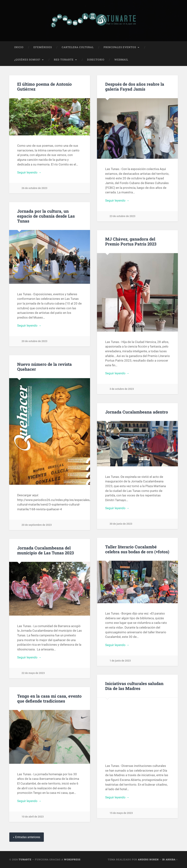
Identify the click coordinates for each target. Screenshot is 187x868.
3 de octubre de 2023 (122, 389)
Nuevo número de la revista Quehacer (44, 367)
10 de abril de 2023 (33, 817)
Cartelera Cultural (78, 47)
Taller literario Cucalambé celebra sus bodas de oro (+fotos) (137, 549)
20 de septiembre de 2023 (37, 525)
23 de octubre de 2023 (122, 216)
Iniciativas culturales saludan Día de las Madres (134, 686)
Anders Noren (148, 859)
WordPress (72, 859)
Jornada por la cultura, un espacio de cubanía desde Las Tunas (46, 216)
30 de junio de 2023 (121, 524)
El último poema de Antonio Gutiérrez (44, 86)
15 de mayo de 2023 (121, 813)
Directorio (96, 60)
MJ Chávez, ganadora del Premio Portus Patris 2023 (131, 241)
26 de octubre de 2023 (34, 188)
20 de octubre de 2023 (34, 341)
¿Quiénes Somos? (27, 60)
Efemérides (43, 47)
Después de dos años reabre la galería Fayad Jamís (135, 86)
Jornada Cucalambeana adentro (137, 412)
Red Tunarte (64, 60)
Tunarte (25, 859)
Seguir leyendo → (29, 172)
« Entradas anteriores (27, 837)
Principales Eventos (120, 47)
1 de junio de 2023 (120, 661)
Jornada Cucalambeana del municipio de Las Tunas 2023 (45, 550)
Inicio (19, 47)
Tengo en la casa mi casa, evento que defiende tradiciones (49, 698)
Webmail (121, 60)
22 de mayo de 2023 (33, 673)
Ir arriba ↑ (170, 859)
